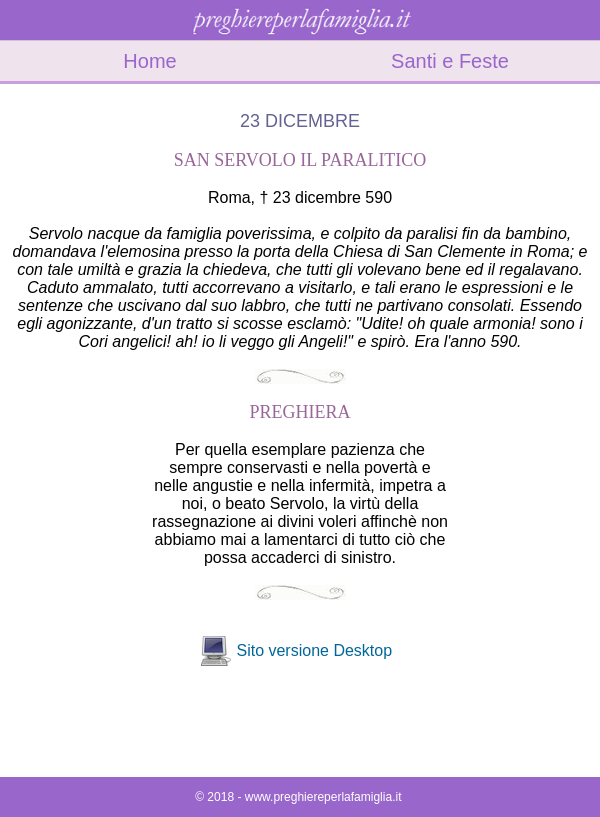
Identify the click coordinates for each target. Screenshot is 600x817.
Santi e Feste (450, 61)
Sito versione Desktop (314, 650)
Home (149, 61)
